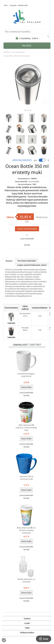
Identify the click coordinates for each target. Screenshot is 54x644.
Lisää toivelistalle (27, 239)
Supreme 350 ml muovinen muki (26, 478)
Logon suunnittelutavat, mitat (32, 265)
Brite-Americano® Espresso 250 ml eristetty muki (26, 428)
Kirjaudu (13, 5)
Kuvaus (9, 261)
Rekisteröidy (23, 5)
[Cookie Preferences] (4, 640)
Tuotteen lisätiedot (27, 261)
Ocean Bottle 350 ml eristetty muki (17, 56)
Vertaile (27, 245)
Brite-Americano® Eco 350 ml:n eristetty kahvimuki (26, 530)
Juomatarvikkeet (18, 52)
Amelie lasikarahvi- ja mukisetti (26, 580)
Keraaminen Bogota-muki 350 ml (26, 375)
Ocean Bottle (34, 181)
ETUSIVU (7, 52)
